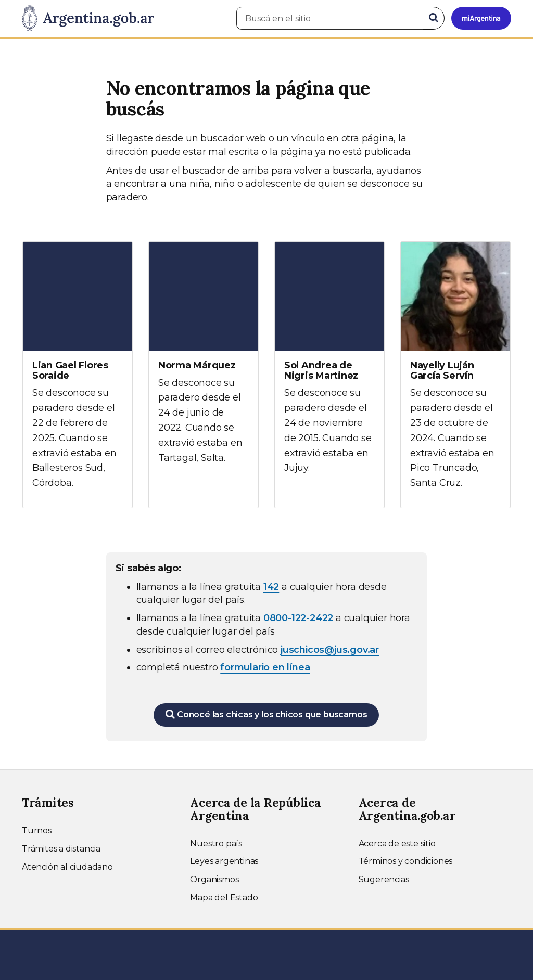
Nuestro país (216, 843)
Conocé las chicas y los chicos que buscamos (266, 714)
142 (271, 587)
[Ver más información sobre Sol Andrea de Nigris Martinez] (329, 367)
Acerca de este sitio (397, 843)
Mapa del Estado (224, 898)
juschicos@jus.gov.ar (330, 650)
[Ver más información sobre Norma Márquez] (204, 362)
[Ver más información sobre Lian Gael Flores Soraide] (78, 375)
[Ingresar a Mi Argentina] (481, 18)
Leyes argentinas (224, 861)
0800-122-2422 (298, 618)
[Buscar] (434, 18)
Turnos (37, 830)
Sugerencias (384, 879)
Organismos (214, 879)
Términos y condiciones (406, 861)
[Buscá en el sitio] (330, 18)
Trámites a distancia (61, 849)
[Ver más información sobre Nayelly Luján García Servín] (455, 375)
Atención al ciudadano (67, 867)
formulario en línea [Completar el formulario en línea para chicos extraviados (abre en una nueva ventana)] (265, 667)
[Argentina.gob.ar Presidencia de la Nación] (88, 19)
